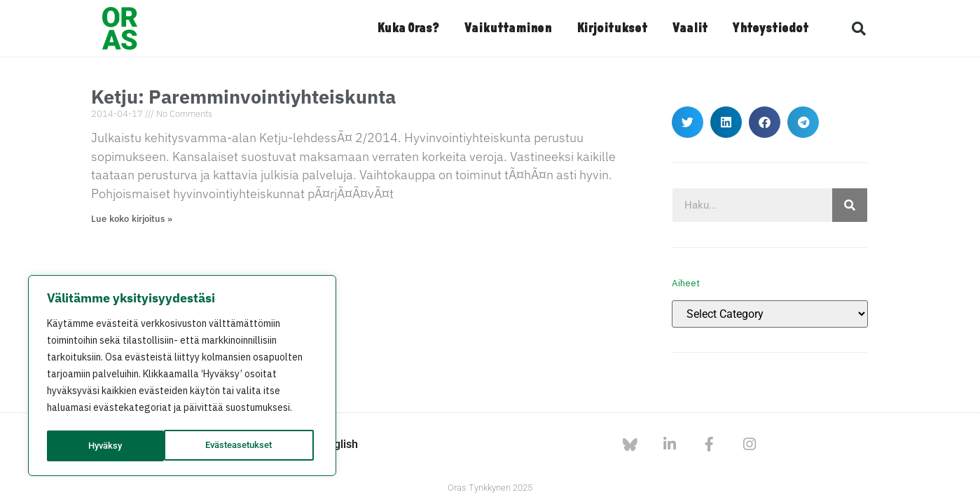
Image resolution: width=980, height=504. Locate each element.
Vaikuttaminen (508, 29)
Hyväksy (260, 446)
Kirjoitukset (612, 29)
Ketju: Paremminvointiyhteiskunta (243, 96)
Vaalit (690, 29)
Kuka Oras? (408, 29)
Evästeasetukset (123, 446)
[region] (182, 377)
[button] (859, 29)
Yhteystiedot (771, 29)
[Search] (850, 205)
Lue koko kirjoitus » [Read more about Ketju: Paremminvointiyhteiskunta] (132, 219)
